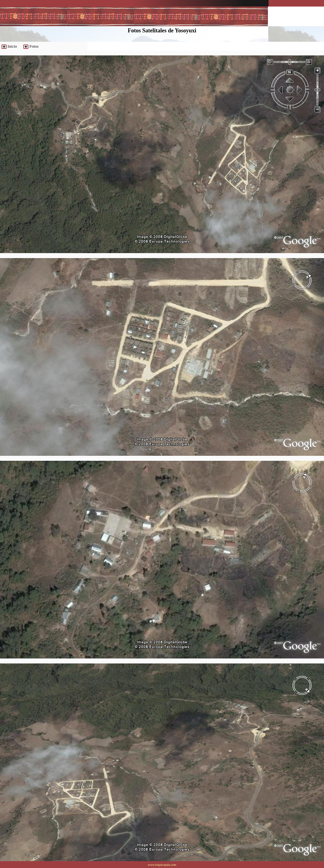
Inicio (12, 46)
